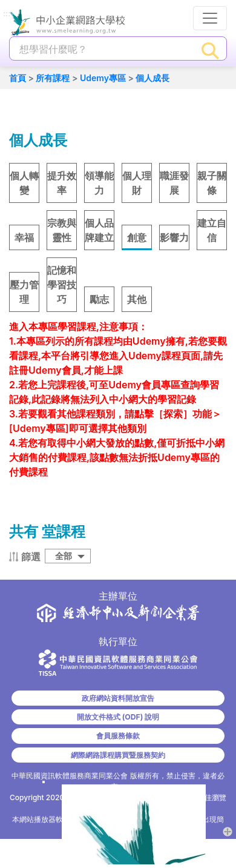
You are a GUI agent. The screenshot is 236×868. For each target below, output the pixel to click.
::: (7, 14)
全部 (64, 556)
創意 (137, 237)
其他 (137, 299)
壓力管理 (24, 292)
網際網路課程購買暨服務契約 (118, 755)
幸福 (24, 237)
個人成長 (152, 78)
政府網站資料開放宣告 (118, 698)
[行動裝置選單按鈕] (210, 18)
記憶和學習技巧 (62, 285)
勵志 (99, 299)
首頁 (18, 78)
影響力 (174, 237)
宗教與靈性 (62, 230)
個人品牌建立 (99, 230)
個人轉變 (24, 183)
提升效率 (62, 183)
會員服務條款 (118, 736)
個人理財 (137, 183)
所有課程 (53, 78)
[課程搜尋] (102, 49)
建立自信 (212, 230)
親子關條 (212, 183)
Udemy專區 (103, 78)
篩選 (31, 557)
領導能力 (99, 183)
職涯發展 (174, 183)
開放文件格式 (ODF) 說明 (118, 717)
